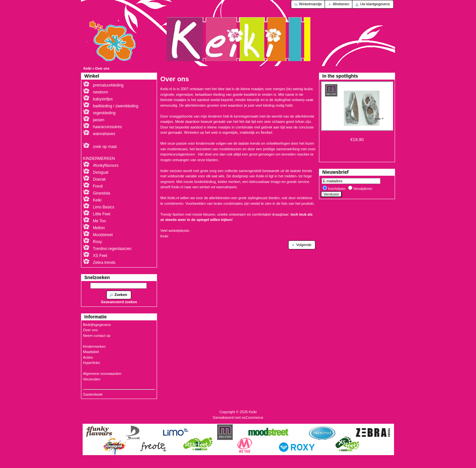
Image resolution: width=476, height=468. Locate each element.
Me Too (99, 221)
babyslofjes (103, 99)
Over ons (102, 69)
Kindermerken (94, 346)
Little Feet (102, 214)
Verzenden (92, 379)
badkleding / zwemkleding (116, 106)
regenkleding (104, 113)
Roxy (97, 242)
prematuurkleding (108, 85)
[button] (308, 4)
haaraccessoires (107, 127)
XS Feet (100, 256)
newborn (100, 92)
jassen (99, 120)
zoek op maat (105, 147)
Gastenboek (93, 394)
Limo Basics (104, 207)
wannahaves (104, 134)
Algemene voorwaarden (102, 374)
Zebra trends (104, 263)
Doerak (99, 179)
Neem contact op (97, 336)
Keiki (88, 69)
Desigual (101, 172)
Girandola (101, 193)
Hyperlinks (91, 363)
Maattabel (91, 352)
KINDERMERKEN (99, 159)
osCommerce (252, 417)
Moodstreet (103, 235)
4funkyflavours (106, 165)
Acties (88, 357)
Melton (99, 228)
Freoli (98, 186)
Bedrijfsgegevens (97, 325)
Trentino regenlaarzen (112, 249)
